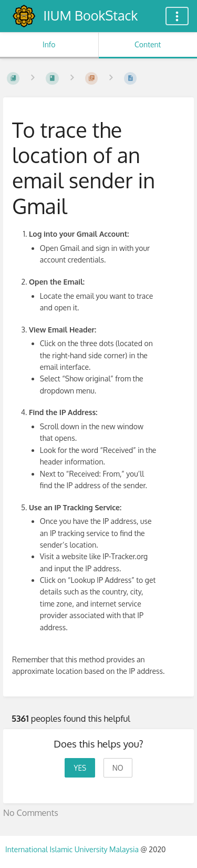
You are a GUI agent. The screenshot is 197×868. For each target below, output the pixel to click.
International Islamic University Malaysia (73, 849)
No (118, 768)
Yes (80, 768)
